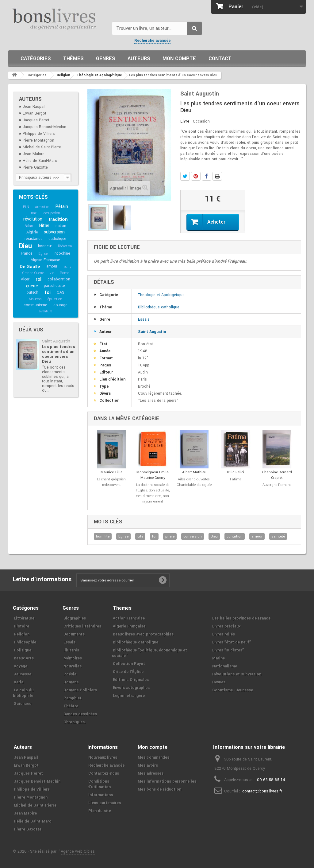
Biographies (75, 618)
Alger (25, 279)
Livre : (186, 121)
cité (140, 536)
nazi (34, 213)
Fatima (236, 479)
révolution (33, 219)
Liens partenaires (105, 803)
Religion (22, 634)
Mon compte (179, 59)
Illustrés (71, 650)
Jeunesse (23, 674)
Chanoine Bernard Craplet (277, 475)
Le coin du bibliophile (23, 693)
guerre (32, 286)
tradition (58, 219)
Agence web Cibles (78, 851)
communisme (35, 305)
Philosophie (25, 642)
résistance (33, 239)
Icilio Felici (235, 472)
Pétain (62, 207)
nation (61, 226)
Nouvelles (73, 666)
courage (60, 305)
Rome (64, 273)
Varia (19, 682)
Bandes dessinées (80, 714)
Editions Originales (131, 680)
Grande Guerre (33, 273)
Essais (144, 319)
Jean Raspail (34, 107)
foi (48, 292)
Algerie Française (129, 626)
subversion (54, 232)
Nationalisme (225, 666)
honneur (45, 246)
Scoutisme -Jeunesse (233, 690)
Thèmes (73, 59)
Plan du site (100, 811)
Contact (220, 59)
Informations (101, 795)
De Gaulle (30, 267)
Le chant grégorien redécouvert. (111, 482)
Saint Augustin (56, 341)
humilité (103, 536)
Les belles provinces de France (241, 618)
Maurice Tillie (111, 472)
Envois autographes (131, 688)
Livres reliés (224, 634)
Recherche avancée (152, 41)
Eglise (43, 254)
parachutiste (54, 286)
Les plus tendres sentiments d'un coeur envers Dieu (58, 354)
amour (52, 266)
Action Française (129, 618)
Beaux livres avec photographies (143, 634)
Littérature (24, 618)
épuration (55, 299)
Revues (219, 682)
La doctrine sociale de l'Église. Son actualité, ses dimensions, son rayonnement (153, 493)
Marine (218, 658)
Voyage (21, 666)
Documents (74, 634)
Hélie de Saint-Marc (40, 161)
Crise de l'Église (128, 672)
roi (38, 279)
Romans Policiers (80, 690)
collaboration (59, 279)
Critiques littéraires (82, 626)
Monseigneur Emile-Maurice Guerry (153, 475)
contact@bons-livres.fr (262, 791)
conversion (193, 536)
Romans (71, 682)
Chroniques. (75, 722)
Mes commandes (153, 757)
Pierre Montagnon (38, 140)
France (27, 253)
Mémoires (73, 658)
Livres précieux (226, 626)
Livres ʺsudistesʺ (228, 650)
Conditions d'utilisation (99, 784)
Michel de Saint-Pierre (42, 147)
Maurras (35, 299)
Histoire (21, 626)
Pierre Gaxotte (35, 167)
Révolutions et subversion (237, 674)
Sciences (23, 704)
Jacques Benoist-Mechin (44, 127)
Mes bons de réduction (159, 789)
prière (170, 536)
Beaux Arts (24, 658)
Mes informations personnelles (167, 781)
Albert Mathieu (194, 472)
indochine (62, 253)
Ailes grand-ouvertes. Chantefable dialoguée (194, 482)
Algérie (32, 232)
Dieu (25, 246)
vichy (67, 266)
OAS (60, 292)
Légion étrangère (129, 696)
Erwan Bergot (34, 113)
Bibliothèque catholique (159, 307)
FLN (26, 207)
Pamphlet (73, 698)
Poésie (70, 674)
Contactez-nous (104, 773)
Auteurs (139, 59)
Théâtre (71, 706)
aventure (45, 311)
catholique (57, 239)
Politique (23, 650)
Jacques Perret (36, 120)
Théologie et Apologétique (161, 295)
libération (65, 246)
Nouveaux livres (103, 757)
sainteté (278, 536)
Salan (29, 226)
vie (52, 273)
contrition (235, 536)
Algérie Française (45, 260)
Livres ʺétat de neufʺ (232, 642)
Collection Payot (129, 664)
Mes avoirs (148, 765)
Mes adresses (151, 773)
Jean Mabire (34, 154)
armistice (42, 207)
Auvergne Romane (277, 485)
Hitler (44, 226)
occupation (52, 213)
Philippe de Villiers (39, 134)
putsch (33, 292)
